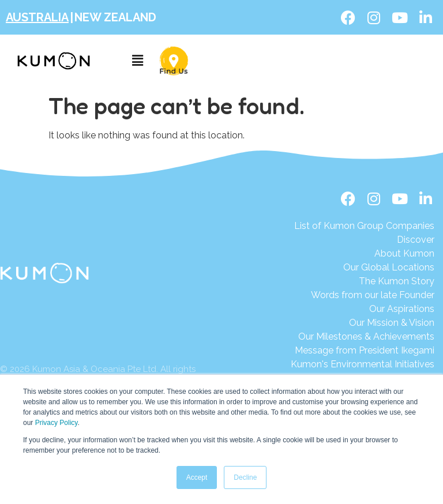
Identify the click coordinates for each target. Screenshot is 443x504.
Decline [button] (245, 477)
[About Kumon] (364, 254)
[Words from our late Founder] (364, 295)
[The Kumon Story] (364, 281)
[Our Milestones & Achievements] (363, 337)
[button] (137, 61)
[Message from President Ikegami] (363, 351)
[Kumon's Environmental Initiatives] (363, 364)
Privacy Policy (57, 423)
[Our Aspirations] (364, 309)
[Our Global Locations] (364, 268)
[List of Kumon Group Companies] (364, 226)
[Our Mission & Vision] (364, 323)
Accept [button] (197, 477)
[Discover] (364, 240)
